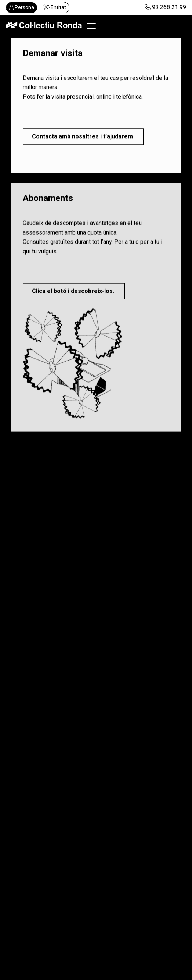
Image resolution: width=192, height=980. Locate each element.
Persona (22, 7)
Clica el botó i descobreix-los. (74, 292)
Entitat (55, 7)
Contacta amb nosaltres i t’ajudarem (83, 137)
